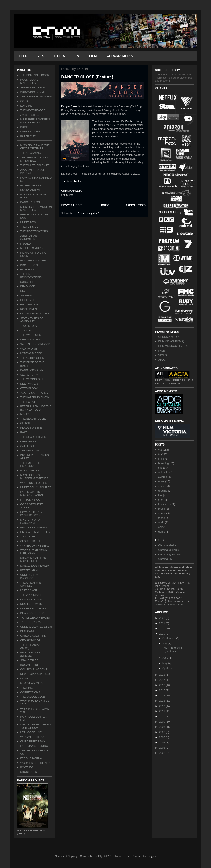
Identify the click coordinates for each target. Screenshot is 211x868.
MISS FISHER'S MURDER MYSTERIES (34, 477)
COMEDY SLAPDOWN (34, 669)
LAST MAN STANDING (34, 746)
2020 (162, 628)
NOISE (24, 678)
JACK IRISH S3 (30, 115)
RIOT (23, 291)
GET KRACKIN (29, 305)
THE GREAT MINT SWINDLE (31, 584)
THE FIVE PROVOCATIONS (31, 276)
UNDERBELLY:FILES (33, 609)
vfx (71, 195)
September (169, 638)
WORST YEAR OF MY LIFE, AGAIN (34, 552)
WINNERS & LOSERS (34, 483)
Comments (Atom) (89, 213)
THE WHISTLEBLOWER (35, 165)
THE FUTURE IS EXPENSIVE (30, 465)
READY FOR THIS (31, 428)
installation (165, 504)
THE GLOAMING (30, 153)
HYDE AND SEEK (31, 353)
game (162, 532)
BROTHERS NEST (32, 265)
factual (162, 518)
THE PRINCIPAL (30, 451)
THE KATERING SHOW (35, 397)
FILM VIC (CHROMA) (171, 341)
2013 (162, 701)
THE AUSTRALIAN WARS (36, 97)
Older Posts (136, 205)
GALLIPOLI (27, 446)
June (166, 658)
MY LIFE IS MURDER (33, 248)
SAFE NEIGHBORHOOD (35, 344)
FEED (23, 56)
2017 (162, 680)
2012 (162, 706)
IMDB (162, 351)
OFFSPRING (28, 442)
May (165, 663)
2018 (162, 675)
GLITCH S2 (27, 270)
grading (163, 491)
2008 (162, 727)
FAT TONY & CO (30, 500)
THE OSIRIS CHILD (32, 358)
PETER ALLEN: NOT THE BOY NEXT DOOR (36, 408)
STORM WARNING (32, 683)
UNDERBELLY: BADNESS (29, 576)
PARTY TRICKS (30, 471)
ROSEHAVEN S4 (30, 185)
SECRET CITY (29, 375)
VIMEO (163, 355)
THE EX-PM (28, 402)
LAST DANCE (29, 590)
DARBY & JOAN (30, 132)
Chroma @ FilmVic (169, 554)
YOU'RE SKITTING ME (34, 393)
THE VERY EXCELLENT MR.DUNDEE (35, 159)
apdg (161, 522)
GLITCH (25, 423)
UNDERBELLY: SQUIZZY (36, 487)
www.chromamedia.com (169, 604)
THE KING (26, 688)
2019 (162, 634)
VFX (41, 56)
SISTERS (26, 295)
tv (159, 454)
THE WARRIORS (31, 335)
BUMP (24, 127)
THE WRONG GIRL (32, 379)
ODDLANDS (28, 300)
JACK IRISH (28, 537)
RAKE (24, 432)
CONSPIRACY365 (31, 599)
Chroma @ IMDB (168, 550)
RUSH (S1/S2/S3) (31, 604)
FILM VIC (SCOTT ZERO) (174, 346)
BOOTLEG (27, 767)
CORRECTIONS (30, 692)
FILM (93, 56)
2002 (162, 753)
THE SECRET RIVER (33, 437)
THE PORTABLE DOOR (35, 75)
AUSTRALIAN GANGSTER (29, 237)
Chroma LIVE (166, 559)
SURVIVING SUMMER (34, 92)
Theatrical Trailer (71, 181)
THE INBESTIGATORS (34, 231)
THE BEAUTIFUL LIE (33, 419)
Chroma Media (167, 545)
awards (163, 477)
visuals (162, 486)
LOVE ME (26, 106)
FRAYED (26, 244)
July (165, 643)
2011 (162, 711)
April (165, 668)
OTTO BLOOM (29, 388)
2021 (162, 623)
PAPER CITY (28, 136)
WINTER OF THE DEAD (35, 546)
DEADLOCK (28, 286)
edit (160, 527)
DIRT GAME (28, 631)
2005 (162, 737)
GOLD (24, 101)
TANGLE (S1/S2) (30, 622)
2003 (162, 748)
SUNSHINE (27, 282)
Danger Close (69, 106)
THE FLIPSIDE (29, 227)
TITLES (59, 56)
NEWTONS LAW (30, 339)
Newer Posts (72, 205)
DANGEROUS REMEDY (35, 566)
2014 (162, 696)
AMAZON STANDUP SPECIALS (33, 171)
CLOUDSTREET (30, 541)
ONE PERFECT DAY (33, 741)
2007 (162, 732)
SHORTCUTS (29, 772)
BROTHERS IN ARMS (33, 527)
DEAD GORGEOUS (32, 613)
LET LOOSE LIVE (31, 732)
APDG (162, 360)
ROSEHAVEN (29, 309)
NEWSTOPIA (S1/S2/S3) (35, 674)
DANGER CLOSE (31, 202)
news (161, 481)
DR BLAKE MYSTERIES (35, 532)
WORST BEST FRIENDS (35, 763)
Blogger (151, 856)
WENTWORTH (29, 349)
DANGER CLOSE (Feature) (87, 77)
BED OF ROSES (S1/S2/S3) (30, 654)
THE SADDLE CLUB (33, 697)
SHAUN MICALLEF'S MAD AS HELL (33, 560)
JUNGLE (25, 330)
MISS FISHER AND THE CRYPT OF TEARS (35, 147)
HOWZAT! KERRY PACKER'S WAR (31, 514)
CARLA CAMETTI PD (33, 636)
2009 (162, 722)
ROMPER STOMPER (33, 261)
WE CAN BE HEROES (34, 737)
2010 (162, 717)
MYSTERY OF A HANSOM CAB (30, 521)
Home (104, 205)
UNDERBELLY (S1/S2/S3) (36, 627)
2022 (162, 618)
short (161, 500)
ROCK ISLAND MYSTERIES (29, 81)
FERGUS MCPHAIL (32, 758)
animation (164, 472)
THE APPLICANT (31, 595)
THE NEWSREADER (33, 110)
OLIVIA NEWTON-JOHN (35, 314)
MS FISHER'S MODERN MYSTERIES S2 (35, 121)
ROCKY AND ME (30, 190)
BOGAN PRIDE (29, 665)
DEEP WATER (29, 384)
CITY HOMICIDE (30, 640)
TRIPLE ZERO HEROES (35, 618)
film (66, 195)
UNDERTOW (28, 222)
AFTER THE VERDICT (34, 88)
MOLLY (25, 414)
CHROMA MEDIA (120, 56)
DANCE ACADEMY (32, 370)
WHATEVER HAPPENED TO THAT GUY (35, 726)
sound (162, 513)
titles (161, 459)
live (160, 495)
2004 (162, 742)
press (162, 509)
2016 (162, 685)
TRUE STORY (29, 326)
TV (77, 56)
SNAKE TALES (29, 660)
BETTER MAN (29, 570)
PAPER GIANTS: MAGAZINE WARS (32, 494)
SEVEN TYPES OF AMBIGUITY (32, 320)
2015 (162, 690)
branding (164, 463)
